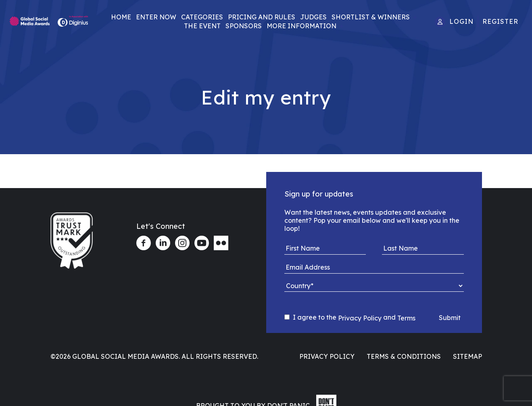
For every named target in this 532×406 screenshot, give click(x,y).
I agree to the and (350, 318)
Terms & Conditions (404, 356)
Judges (313, 17)
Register (500, 21)
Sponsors (244, 26)
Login (461, 21)
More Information (301, 26)
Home (121, 17)
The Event (202, 26)
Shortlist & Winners (371, 17)
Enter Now (156, 17)
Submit (450, 318)
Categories (202, 17)
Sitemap (467, 356)
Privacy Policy (360, 318)
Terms (406, 318)
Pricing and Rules (262, 17)
